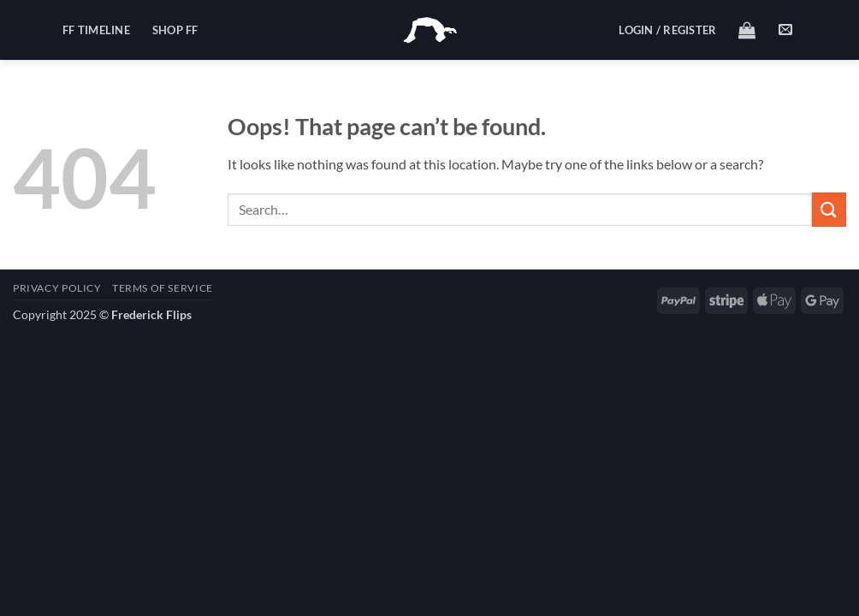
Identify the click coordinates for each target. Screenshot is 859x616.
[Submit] (829, 209)
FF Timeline (96, 30)
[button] (667, 30)
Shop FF (175, 30)
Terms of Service (163, 288)
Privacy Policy (57, 288)
